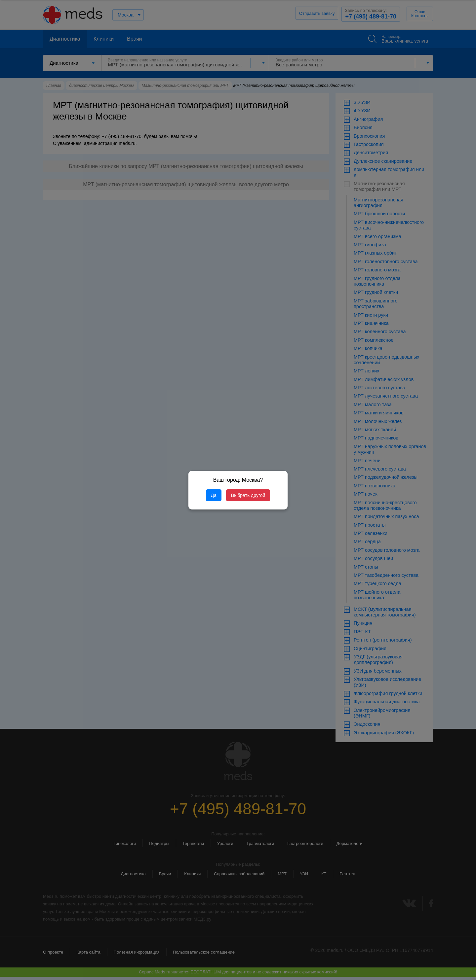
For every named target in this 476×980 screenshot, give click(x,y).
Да (214, 495)
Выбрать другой (248, 495)
